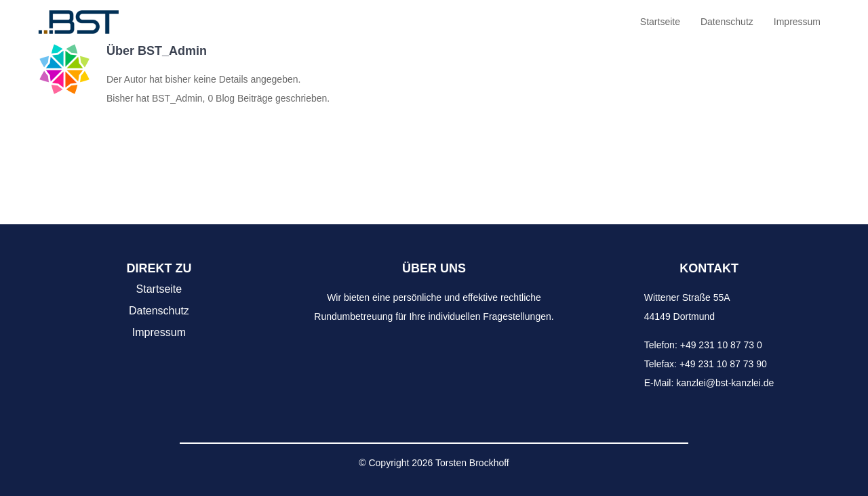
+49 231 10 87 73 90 (723, 364)
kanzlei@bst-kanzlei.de (725, 383)
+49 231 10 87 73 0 (721, 345)
